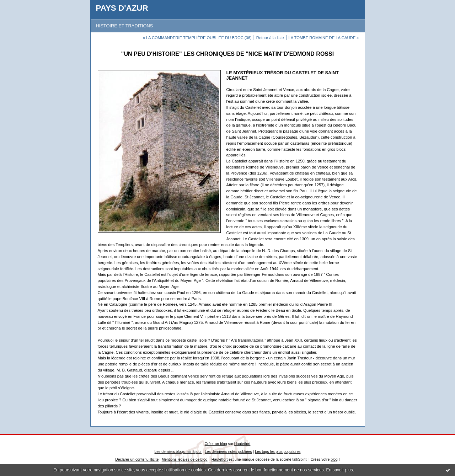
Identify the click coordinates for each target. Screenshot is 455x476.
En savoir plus (339, 470)
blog (334, 459)
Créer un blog (216, 444)
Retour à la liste (270, 38)
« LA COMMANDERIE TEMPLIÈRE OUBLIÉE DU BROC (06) (197, 38)
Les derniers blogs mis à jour (178, 452)
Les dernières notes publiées (228, 452)
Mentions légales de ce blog (185, 459)
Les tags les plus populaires (278, 452)
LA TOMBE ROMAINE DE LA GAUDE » (324, 38)
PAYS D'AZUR (122, 8)
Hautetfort (242, 444)
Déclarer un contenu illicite (137, 459)
